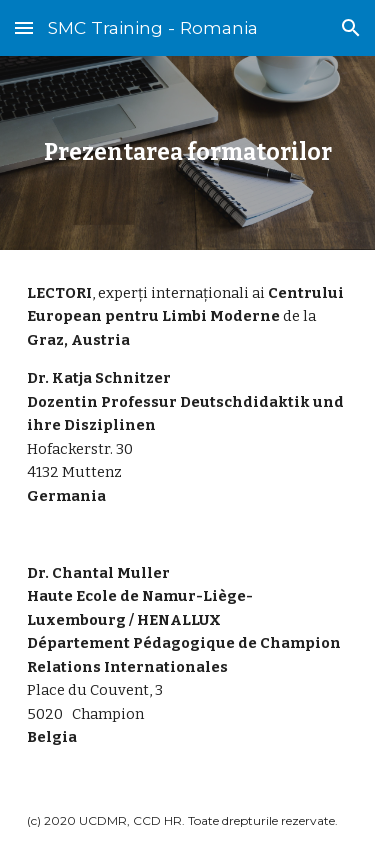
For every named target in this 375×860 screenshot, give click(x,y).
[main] (188, 153)
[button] (24, 27)
